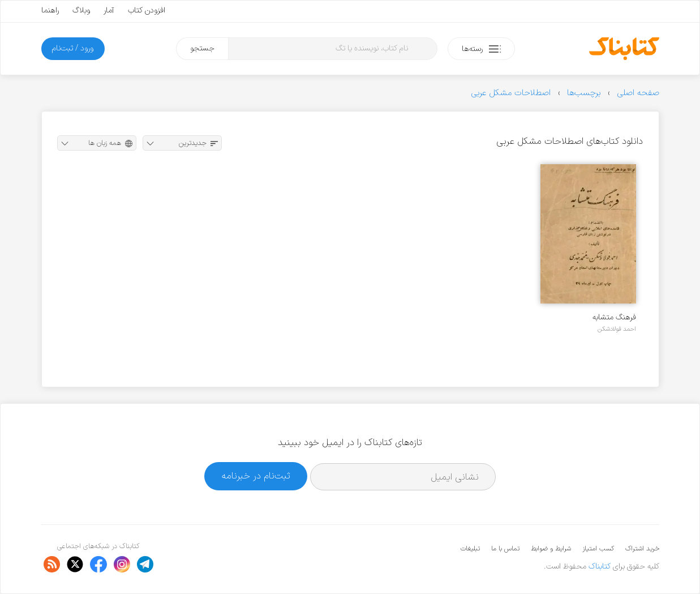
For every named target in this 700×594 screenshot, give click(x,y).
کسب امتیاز (598, 549)
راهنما (50, 10)
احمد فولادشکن (617, 329)
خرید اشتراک (642, 549)
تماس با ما (505, 549)
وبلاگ (81, 10)
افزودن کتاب (147, 10)
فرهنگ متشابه (614, 317)
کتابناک (600, 567)
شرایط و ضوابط (551, 549)
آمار (109, 10)
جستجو (202, 48)
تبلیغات (470, 549)
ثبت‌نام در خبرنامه (256, 476)
